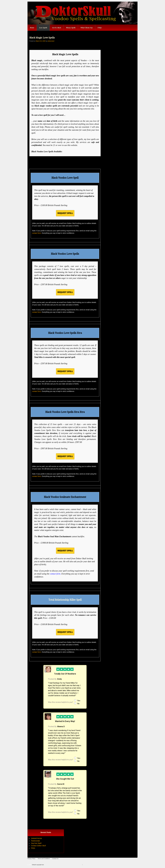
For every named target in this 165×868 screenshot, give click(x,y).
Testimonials (35, 841)
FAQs (100, 28)
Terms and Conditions (44, 859)
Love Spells (43, 28)
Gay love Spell (36, 843)
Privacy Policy (31, 859)
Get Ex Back (57, 28)
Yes (79, 701)
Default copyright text (38, 865)
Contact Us (55, 859)
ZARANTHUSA (36, 838)
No (78, 704)
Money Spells (71, 28)
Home (32, 28)
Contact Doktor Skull (38, 846)
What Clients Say (87, 28)
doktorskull (51, 41)
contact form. (37, 233)
